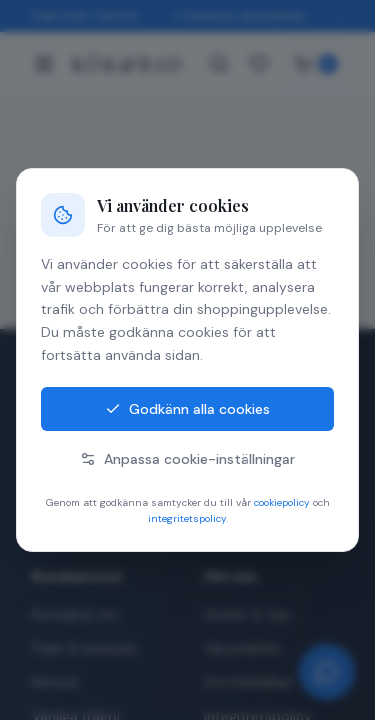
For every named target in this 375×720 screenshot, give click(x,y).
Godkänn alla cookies (187, 409)
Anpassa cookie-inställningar (187, 459)
